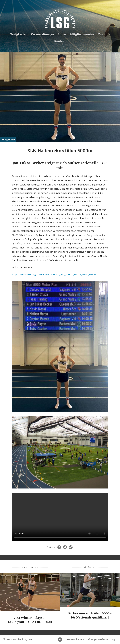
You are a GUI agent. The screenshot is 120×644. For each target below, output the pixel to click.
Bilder (62, 35)
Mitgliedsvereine (82, 35)
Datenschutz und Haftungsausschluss (88, 639)
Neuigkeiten (18, 35)
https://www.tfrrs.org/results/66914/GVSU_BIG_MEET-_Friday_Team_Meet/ (54, 275)
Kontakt (60, 41)
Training (104, 35)
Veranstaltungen (42, 35)
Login (114, 639)
